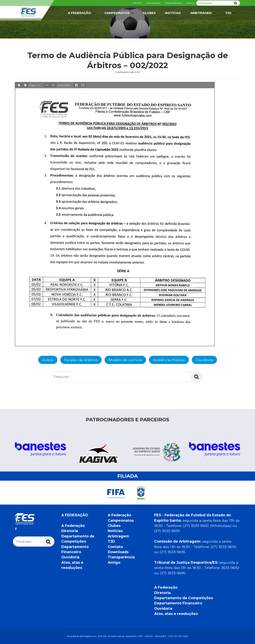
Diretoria (70, 531)
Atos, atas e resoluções (176, 614)
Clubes (149, 13)
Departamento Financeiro (178, 603)
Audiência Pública (169, 360)
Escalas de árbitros (81, 360)
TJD (231, 13)
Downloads (153, 3)
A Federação (82, 13)
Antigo (190, 3)
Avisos (48, 360)
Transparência (173, 3)
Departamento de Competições (184, 598)
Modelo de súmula (125, 360)
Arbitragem (203, 13)
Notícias (173, 13)
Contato (137, 3)
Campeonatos (119, 13)
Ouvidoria (204, 360)
